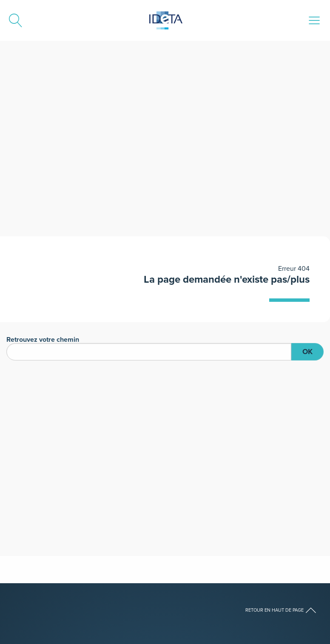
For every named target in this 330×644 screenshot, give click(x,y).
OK (307, 352)
